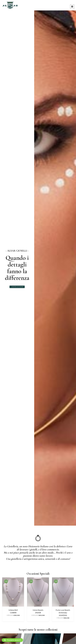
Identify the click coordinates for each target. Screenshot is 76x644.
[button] (12, 640)
